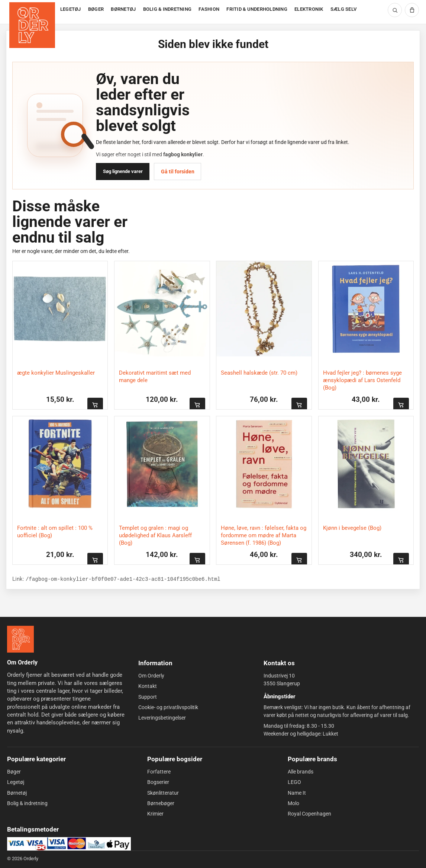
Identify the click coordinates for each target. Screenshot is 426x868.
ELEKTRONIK (309, 9)
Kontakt (148, 686)
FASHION (209, 9)
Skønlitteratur (163, 793)
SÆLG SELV (343, 9)
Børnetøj (17, 793)
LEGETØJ (71, 9)
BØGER (96, 9)
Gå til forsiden (178, 172)
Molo (293, 803)
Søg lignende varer (123, 171)
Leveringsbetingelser (162, 718)
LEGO (294, 782)
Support (148, 696)
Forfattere (159, 772)
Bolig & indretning (27, 803)
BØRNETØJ (123, 9)
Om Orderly (151, 676)
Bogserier (158, 782)
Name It (297, 793)
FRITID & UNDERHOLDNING (257, 9)
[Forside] (33, 12)
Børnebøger (161, 803)
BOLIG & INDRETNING (167, 9)
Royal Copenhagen (309, 814)
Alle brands (301, 772)
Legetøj (16, 782)
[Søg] (395, 10)
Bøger (14, 772)
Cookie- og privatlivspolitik (168, 707)
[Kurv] (412, 10)
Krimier (155, 814)
